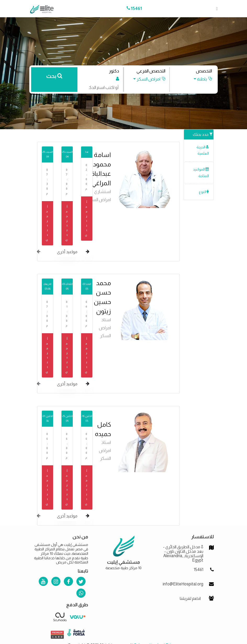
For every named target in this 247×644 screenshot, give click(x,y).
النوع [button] (204, 192)
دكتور (114, 71)
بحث (54, 76)
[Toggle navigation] (215, 9)
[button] (200, 79)
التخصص (204, 71)
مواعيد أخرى (67, 252)
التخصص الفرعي (151, 71)
